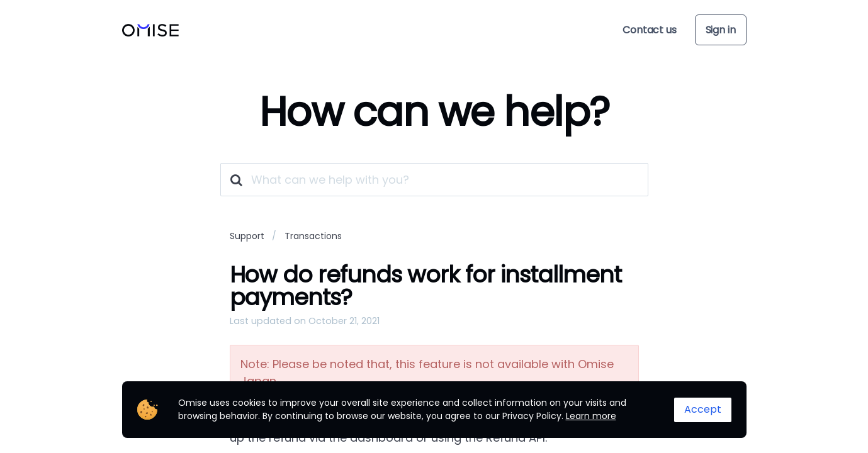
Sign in (721, 30)
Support (247, 236)
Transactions (313, 236)
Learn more (591, 416)
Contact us (649, 30)
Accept (703, 409)
